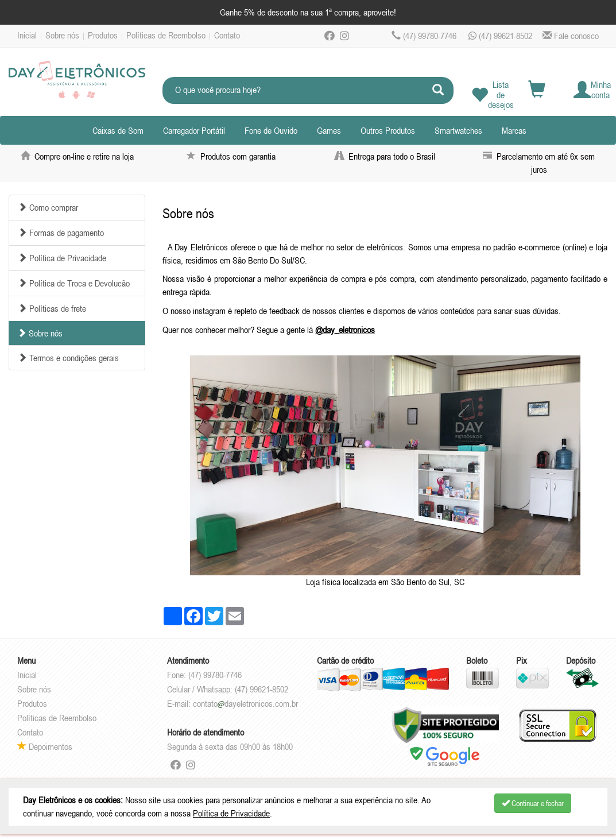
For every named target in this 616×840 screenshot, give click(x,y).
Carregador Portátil (194, 130)
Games (329, 130)
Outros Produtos (388, 130)
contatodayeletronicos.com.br (245, 703)
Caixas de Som (118, 130)
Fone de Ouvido (271, 130)
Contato (227, 35)
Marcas (514, 130)
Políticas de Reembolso (166, 35)
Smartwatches (458, 130)
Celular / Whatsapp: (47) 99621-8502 (228, 689)
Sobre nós (62, 35)
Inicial (27, 35)
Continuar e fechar (533, 803)
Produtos (103, 35)
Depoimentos (45, 746)
